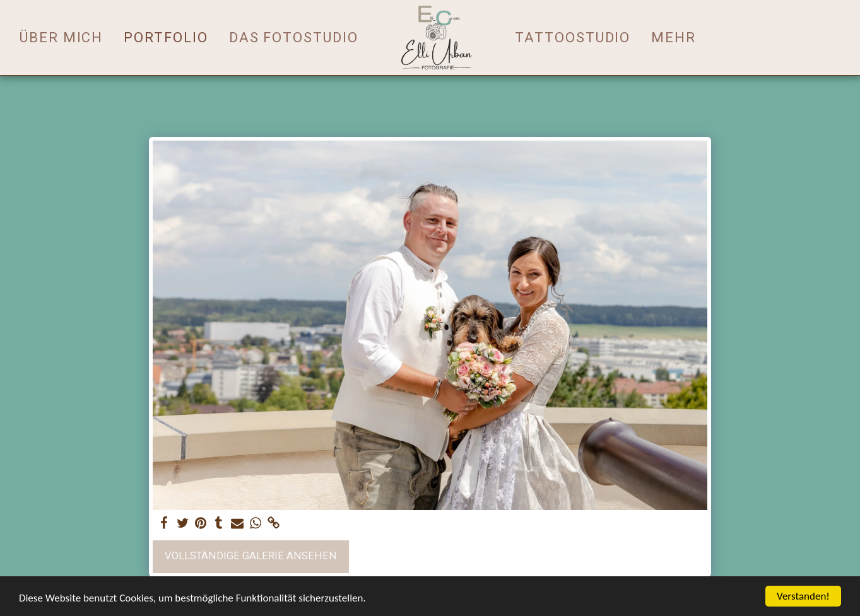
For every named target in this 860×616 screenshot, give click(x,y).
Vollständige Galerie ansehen (251, 556)
